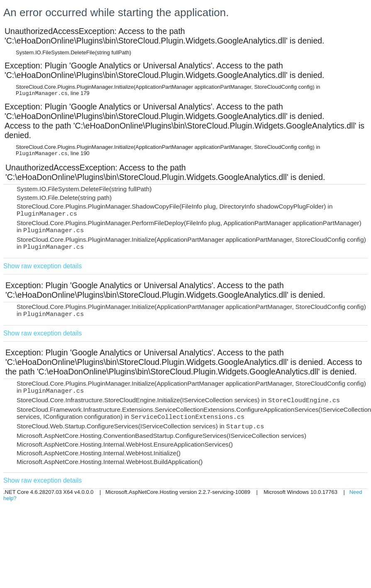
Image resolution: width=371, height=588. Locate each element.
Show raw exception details (43, 266)
